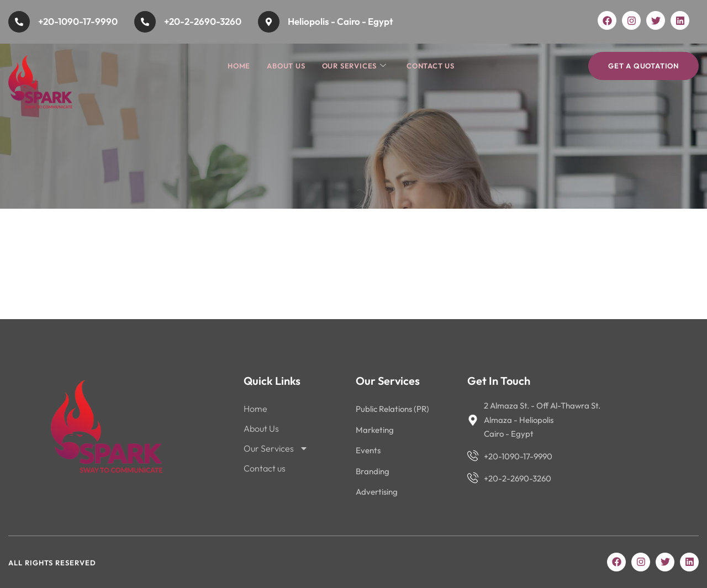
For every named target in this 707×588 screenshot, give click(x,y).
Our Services (354, 66)
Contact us (431, 66)
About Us (286, 66)
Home (239, 66)
